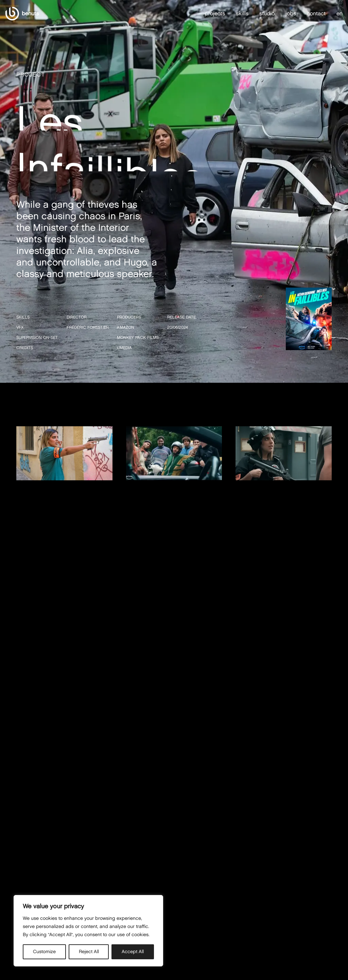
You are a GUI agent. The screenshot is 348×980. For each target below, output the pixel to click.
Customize (44, 952)
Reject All (89, 952)
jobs (291, 13)
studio (267, 13)
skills (242, 13)
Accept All (133, 952)
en (340, 14)
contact (316, 13)
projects (215, 13)
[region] (88, 931)
